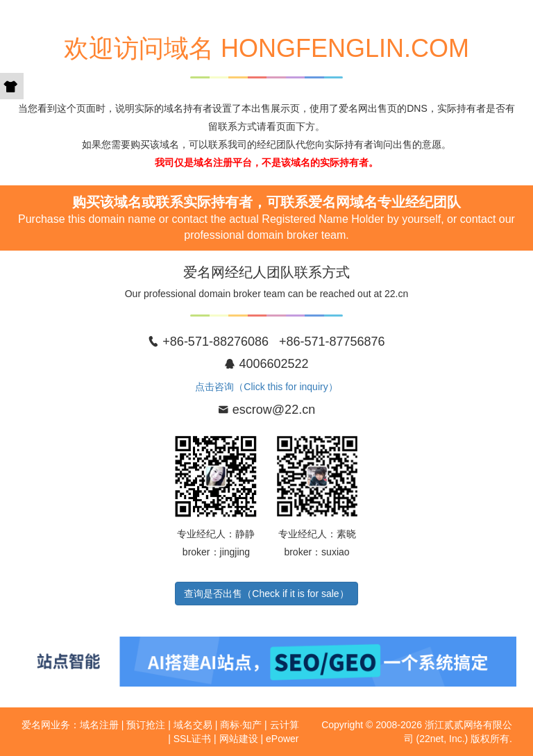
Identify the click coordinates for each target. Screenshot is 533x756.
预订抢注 (146, 725)
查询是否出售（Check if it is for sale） (266, 594)
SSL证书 (192, 739)
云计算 (285, 725)
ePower (282, 739)
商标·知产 (241, 725)
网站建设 (239, 739)
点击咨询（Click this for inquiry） (266, 387)
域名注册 (99, 725)
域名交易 (193, 725)
